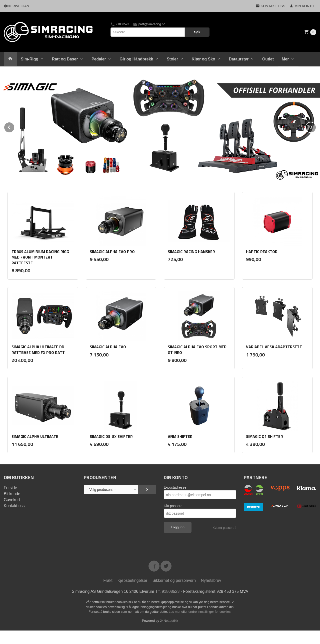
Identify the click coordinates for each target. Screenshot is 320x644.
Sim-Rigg (29, 59)
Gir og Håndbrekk (136, 59)
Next (316, 127)
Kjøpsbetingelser (132, 580)
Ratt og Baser (65, 59)
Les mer (175, 612)
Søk (197, 32)
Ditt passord (173, 506)
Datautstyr (239, 59)
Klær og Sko (203, 59)
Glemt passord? (225, 528)
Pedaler (99, 59)
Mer (285, 59)
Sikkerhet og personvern (174, 580)
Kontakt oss (14, 506)
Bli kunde (12, 494)
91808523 (120, 24)
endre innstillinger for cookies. (210, 612)
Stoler (172, 59)
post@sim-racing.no (149, 24)
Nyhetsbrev (211, 580)
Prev (14, 127)
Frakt (108, 580)
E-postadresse (175, 487)
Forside (10, 488)
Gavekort (12, 500)
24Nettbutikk (169, 621)
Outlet (268, 59)
